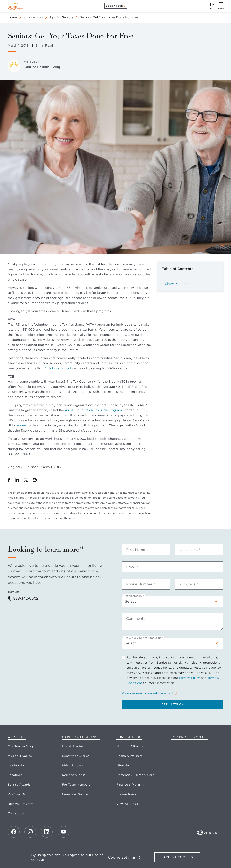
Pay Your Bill (17, 794)
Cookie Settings (122, 857)
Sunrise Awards (19, 785)
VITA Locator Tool (57, 368)
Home (12, 17)
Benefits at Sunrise (76, 756)
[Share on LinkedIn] (17, 480)
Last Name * (190, 550)
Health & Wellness (129, 756)
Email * (132, 567)
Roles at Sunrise (74, 775)
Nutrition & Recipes (131, 746)
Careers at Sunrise (81, 737)
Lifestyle (123, 765)
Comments (136, 619)
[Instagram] (30, 832)
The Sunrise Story (21, 746)
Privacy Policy (190, 678)
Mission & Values (20, 756)
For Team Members (76, 785)
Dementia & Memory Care (135, 775)
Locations (15, 775)
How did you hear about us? (144, 638)
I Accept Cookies (177, 857)
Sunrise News (126, 794)
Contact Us (16, 813)
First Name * (137, 550)
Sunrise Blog (33, 17)
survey (22, 425)
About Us (17, 737)
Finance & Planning (130, 785)
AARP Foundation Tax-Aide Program (93, 410)
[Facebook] (14, 832)
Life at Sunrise (72, 746)
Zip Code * (189, 584)
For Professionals (189, 737)
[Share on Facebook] (9, 480)
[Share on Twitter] (26, 480)
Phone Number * (141, 584)
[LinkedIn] (47, 832)
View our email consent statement (147, 693)
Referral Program (20, 804)
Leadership (16, 765)
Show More (174, 284)
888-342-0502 (26, 598)
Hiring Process (72, 765)
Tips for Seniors (61, 17)
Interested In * (134, 596)
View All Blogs (127, 804)
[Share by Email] (35, 480)
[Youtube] (63, 832)
